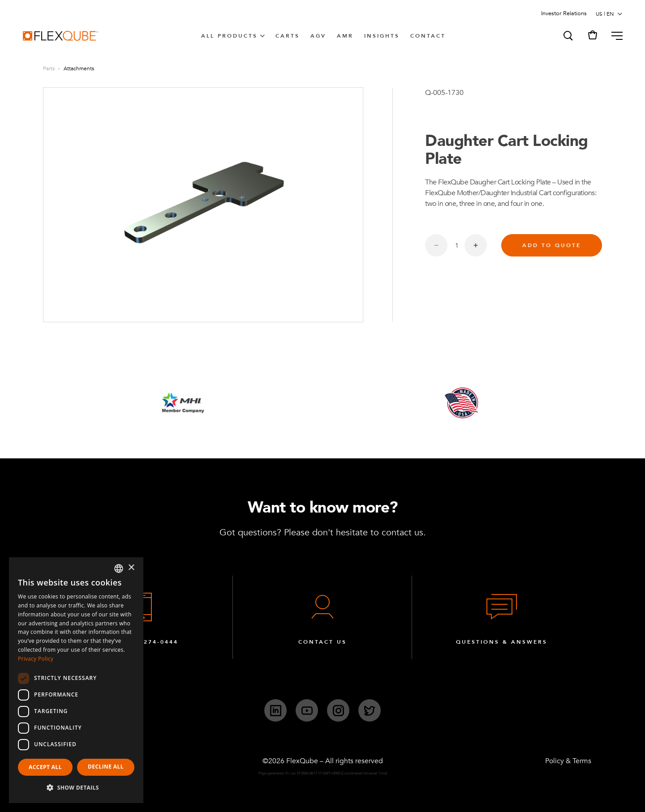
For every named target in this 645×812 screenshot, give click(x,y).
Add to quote (552, 245)
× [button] (131, 568)
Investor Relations (564, 13)
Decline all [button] (106, 767)
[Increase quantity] (476, 245)
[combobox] (119, 568)
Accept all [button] (45, 767)
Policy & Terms (568, 761)
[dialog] (76, 680)
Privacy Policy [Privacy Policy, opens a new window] (36, 659)
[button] (568, 36)
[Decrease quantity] (436, 245)
